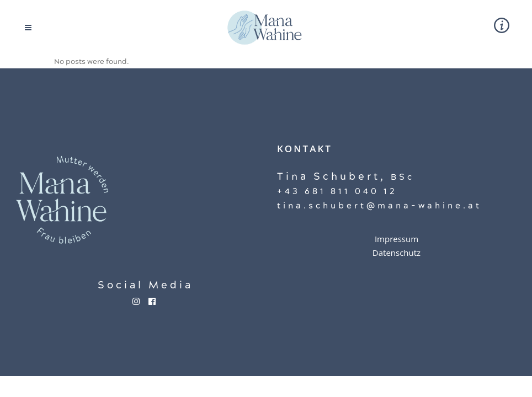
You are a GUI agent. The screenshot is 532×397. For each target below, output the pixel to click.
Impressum (397, 239)
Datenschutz (397, 253)
